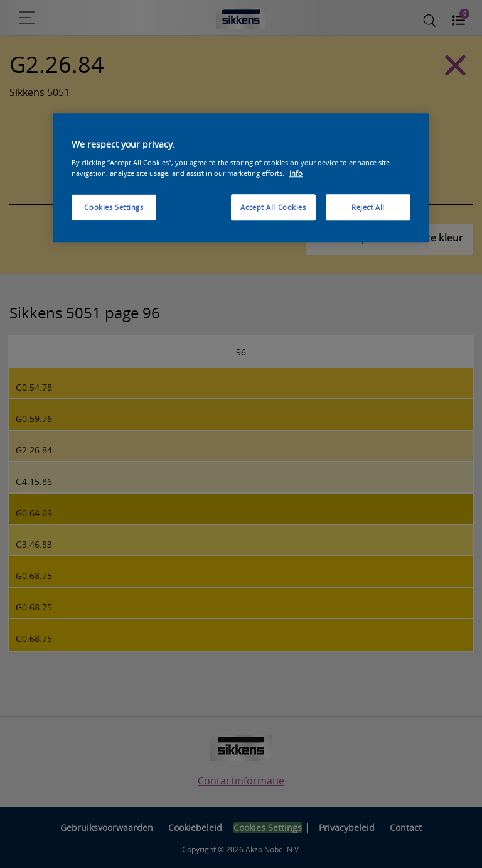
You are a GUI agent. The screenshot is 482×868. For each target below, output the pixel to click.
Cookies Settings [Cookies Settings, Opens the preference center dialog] (114, 207)
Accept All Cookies (273, 207)
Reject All (368, 207)
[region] (241, 178)
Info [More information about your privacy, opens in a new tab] (296, 173)
